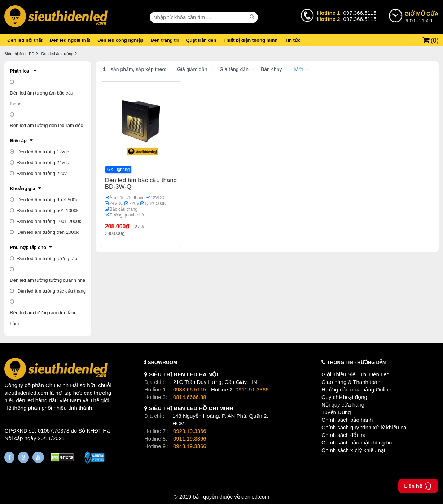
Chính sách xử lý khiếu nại (353, 450)
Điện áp (18, 141)
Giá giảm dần (192, 69)
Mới (299, 69)
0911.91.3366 (252, 389)
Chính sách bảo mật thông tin (357, 442)
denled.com (255, 497)
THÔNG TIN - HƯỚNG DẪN (356, 362)
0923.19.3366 (190, 431)
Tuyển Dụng (336, 412)
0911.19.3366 (190, 439)
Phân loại (20, 71)
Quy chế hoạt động (344, 397)
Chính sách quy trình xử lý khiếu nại (365, 427)
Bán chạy (271, 69)
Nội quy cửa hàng (343, 405)
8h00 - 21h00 (421, 17)
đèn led (25, 400)
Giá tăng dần (234, 69)
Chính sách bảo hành (347, 420)
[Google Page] (23, 457)
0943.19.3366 (190, 446)
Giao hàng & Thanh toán (351, 382)
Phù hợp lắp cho (28, 247)
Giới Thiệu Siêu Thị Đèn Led (356, 374)
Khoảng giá (23, 189)
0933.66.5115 (190, 389)
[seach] (253, 17)
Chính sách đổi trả (343, 435)
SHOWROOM (163, 362)
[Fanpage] (9, 457)
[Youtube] (38, 457)
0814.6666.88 (190, 397)
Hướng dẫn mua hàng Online (356, 389)
